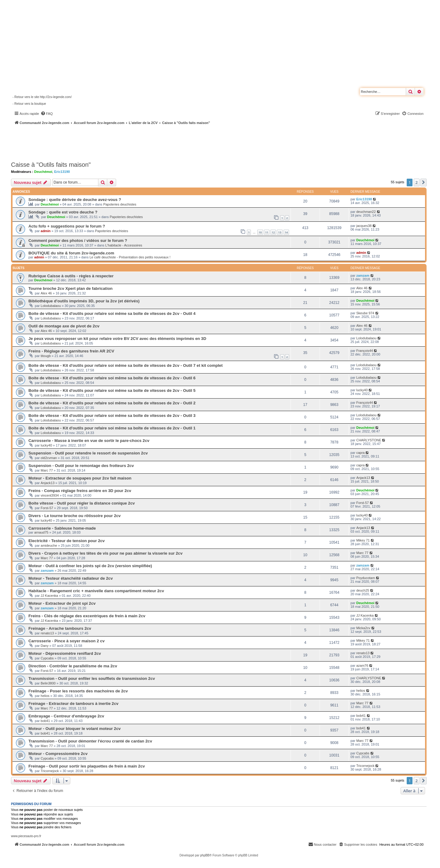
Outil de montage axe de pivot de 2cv (64, 326)
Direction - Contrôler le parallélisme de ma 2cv (73, 666)
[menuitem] (47, 114)
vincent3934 (50, 495)
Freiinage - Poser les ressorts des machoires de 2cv (78, 691)
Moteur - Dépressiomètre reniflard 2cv (65, 653)
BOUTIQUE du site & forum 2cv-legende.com (71, 253)
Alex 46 (46, 293)
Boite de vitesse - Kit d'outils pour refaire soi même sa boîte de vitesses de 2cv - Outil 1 (112, 428)
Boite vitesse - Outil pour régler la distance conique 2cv (82, 503)
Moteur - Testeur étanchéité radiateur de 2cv (71, 578)
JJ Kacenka (49, 596)
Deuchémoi (43, 172)
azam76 (362, 666)
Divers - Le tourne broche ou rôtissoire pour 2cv (75, 516)
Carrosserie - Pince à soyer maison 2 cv (66, 641)
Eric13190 (62, 172)
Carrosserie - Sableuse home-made (62, 528)
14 (286, 232)
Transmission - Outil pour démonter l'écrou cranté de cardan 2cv (90, 741)
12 (273, 232)
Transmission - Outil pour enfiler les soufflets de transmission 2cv (92, 678)
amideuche (49, 545)
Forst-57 (47, 508)
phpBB (205, 855)
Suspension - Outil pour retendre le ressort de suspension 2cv (88, 453)
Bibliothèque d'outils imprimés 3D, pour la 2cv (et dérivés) (84, 301)
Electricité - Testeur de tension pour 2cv (67, 541)
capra (361, 453)
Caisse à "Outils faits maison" (51, 165)
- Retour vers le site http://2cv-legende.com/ (42, 97)
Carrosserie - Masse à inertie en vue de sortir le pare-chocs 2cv (89, 441)
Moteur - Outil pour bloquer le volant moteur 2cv (75, 729)
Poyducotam (366, 578)
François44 (365, 351)
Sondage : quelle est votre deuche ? (63, 212)
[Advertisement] (164, 142)
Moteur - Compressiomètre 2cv (58, 754)
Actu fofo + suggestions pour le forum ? (67, 226)
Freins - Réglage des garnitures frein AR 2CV (71, 351)
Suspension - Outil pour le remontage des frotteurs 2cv (81, 466)
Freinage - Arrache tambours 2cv (60, 628)
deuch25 (363, 590)
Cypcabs (47, 658)
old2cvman (49, 458)
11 (267, 232)
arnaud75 (41, 532)
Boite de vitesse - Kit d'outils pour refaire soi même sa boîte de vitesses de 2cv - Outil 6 (112, 378)
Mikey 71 (363, 540)
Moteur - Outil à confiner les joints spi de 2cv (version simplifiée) (90, 566)
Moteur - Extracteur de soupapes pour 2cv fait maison (80, 478)
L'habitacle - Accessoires (124, 245)
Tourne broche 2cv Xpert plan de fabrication (70, 288)
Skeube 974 (365, 313)
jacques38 (364, 226)
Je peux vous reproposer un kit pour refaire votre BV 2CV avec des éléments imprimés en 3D (117, 339)
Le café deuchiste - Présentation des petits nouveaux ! (130, 257)
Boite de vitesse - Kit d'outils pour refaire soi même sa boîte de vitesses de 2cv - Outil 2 (112, 403)
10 (260, 232)
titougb (46, 356)
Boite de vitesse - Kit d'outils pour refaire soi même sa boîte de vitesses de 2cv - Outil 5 (112, 390)
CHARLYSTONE (369, 440)
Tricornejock (50, 771)
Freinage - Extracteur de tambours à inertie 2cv (73, 704)
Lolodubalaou (51, 306)
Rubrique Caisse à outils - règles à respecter (71, 276)
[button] (424, 182)
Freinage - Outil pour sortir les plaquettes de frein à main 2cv (87, 766)
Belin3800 (48, 683)
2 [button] (417, 182)
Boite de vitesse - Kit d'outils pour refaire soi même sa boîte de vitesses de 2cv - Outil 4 (112, 314)
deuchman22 (366, 212)
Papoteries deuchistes (120, 204)
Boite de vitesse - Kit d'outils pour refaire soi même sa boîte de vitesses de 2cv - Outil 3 (112, 416)
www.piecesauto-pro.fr (26, 836)
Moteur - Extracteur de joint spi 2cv (62, 603)
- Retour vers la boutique (29, 104)
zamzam (363, 275)
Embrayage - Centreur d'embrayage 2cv (66, 716)
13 (280, 232)
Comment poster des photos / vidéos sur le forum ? (78, 241)
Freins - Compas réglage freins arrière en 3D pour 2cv (80, 491)
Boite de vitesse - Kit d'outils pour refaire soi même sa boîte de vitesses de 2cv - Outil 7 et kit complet (126, 365)
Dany (45, 646)
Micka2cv (363, 628)
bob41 (45, 721)
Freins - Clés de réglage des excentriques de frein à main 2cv (87, 616)
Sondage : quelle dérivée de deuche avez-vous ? (75, 200)
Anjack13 (48, 483)
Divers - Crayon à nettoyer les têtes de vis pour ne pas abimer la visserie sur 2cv (105, 553)
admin (46, 231)
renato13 (47, 633)
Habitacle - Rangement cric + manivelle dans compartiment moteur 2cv (96, 591)
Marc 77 (47, 470)
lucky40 (362, 390)
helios (45, 696)
